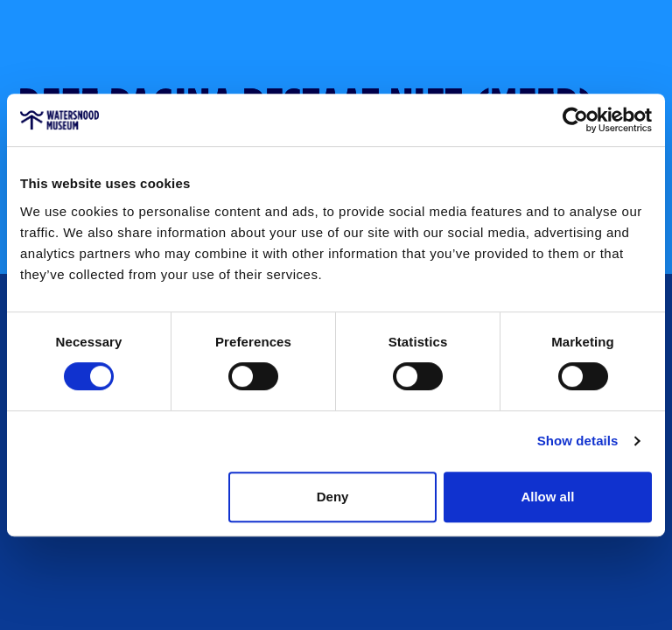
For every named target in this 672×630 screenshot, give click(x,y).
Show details (578, 441)
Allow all (547, 497)
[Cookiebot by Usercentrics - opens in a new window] (575, 120)
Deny (333, 497)
